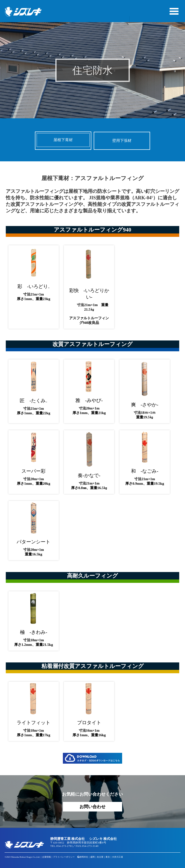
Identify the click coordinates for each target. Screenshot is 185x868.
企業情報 (46, 857)
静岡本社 (84, 857)
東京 (108, 857)
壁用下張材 (122, 141)
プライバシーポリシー (64, 857)
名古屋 (100, 857)
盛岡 (92, 857)
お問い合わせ (92, 807)
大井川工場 (117, 857)
